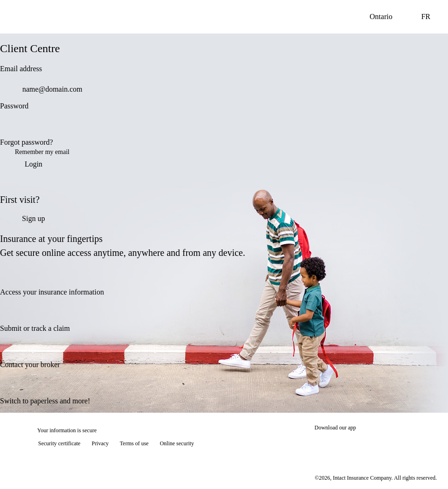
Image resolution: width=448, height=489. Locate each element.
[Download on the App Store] (342, 444)
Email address (21, 69)
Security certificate (59, 443)
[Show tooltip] (428, 469)
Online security (177, 443)
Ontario (389, 17)
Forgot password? (27, 142)
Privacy (100, 443)
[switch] (286, 127)
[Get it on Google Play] (405, 444)
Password (14, 106)
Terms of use (134, 443)
